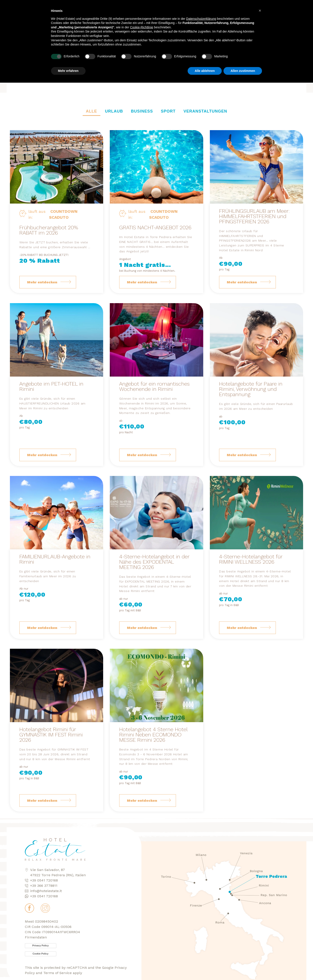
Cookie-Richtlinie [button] (142, 22)
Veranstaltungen (205, 111)
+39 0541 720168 (44, 880)
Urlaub (114, 111)
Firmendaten (36, 937)
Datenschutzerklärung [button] (201, 13)
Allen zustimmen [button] (243, 66)
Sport (168, 111)
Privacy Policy (41, 945)
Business (142, 111)
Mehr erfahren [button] (68, 66)
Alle (91, 111)
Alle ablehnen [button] (205, 66)
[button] (260, 5)
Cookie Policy (40, 954)
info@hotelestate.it (46, 891)
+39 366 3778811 (44, 886)
